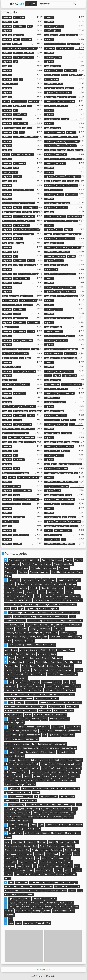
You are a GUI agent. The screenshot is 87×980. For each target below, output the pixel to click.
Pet (15, 181)
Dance (29, 645)
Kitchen (43, 752)
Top (44, 882)
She (28, 850)
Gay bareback (52, 698)
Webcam (48, 376)
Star (7, 870)
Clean (72, 616)
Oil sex (33, 800)
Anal (11, 560)
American (58, 564)
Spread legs (16, 846)
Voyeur (12, 903)
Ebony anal (35, 658)
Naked (68, 788)
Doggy (71, 650)
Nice (53, 788)
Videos (70, 903)
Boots (29, 584)
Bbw (24, 580)
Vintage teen (52, 903)
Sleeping (45, 833)
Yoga (11, 923)
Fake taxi (9, 670)
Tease (42, 886)
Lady (78, 764)
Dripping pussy (70, 234)
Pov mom (30, 817)
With (18, 911)
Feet (38, 662)
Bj (18, 580)
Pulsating (64, 813)
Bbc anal (29, 604)
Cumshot (60, 625)
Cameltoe (64, 633)
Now (53, 181)
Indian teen (64, 719)
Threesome (35, 882)
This (23, 890)
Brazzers (38, 584)
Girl (31, 686)
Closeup (52, 612)
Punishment (10, 821)
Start (77, 866)
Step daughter (33, 477)
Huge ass (55, 221)
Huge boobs (60, 177)
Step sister (19, 850)
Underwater (51, 899)
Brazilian (70, 600)
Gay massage (11, 686)
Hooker (28, 715)
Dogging (23, 650)
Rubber (16, 469)
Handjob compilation (14, 715)
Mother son (10, 784)
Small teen (24, 354)
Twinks (14, 895)
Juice (61, 727)
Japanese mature (12, 731)
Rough (21, 829)
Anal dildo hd (74, 247)
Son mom (77, 870)
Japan (54, 727)
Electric (26, 137)
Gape (47, 75)
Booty (79, 600)
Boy (55, 584)
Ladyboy (6, 101)
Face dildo (59, 371)
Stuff (27, 833)
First (53, 670)
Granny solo (70, 690)
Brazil (61, 588)
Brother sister (11, 588)
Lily (52, 764)
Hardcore (58, 711)
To (71, 886)
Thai (25, 882)
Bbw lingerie (28, 190)
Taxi (77, 886)
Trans (50, 886)
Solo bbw (33, 300)
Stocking (8, 850)
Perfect (8, 817)
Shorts (39, 874)
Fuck (17, 666)
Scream (25, 433)
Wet (46, 79)
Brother (42, 592)
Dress (51, 650)
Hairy (11, 702)
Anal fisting (69, 159)
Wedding (74, 907)
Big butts (31, 415)
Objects (63, 44)
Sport (48, 854)
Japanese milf (60, 731)
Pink (79, 805)
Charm (58, 380)
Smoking (70, 846)
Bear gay (18, 592)
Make (57, 451)
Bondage (62, 580)
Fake (17, 670)
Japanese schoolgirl (31, 748)
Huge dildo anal (19, 26)
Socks (21, 274)
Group (60, 690)
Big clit (48, 604)
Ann (21, 79)
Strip (42, 862)
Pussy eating (56, 817)
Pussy (22, 805)
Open (47, 221)
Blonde (60, 592)
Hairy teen (69, 711)
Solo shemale (33, 101)
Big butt (8, 604)
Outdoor (63, 796)
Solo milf (31, 429)
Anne (15, 79)
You (48, 923)
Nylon (11, 788)
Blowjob (20, 584)
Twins (64, 890)
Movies (47, 780)
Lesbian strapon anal (21, 225)
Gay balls (17, 314)
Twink (16, 890)
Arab (25, 560)
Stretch (69, 862)
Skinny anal (10, 866)
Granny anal (47, 682)
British (67, 596)
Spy (14, 842)
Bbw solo (7, 212)
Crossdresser (50, 256)
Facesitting (69, 666)
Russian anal (22, 825)
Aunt (7, 564)
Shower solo (71, 132)
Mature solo (20, 780)
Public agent (69, 805)
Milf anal (64, 776)
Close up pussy (51, 621)
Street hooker (19, 460)
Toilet (18, 882)
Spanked (28, 866)
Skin (63, 854)
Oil (46, 44)
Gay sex (16, 340)
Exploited (31, 331)
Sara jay (35, 850)
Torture (72, 890)
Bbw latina (49, 88)
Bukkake (8, 592)
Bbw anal (72, 584)
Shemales (60, 874)
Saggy (28, 862)
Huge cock (33, 208)
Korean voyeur (32, 752)
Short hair (59, 866)
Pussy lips (17, 278)
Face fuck (52, 674)
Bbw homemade (76, 150)
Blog (17, 4)
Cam (80, 621)
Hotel (62, 706)
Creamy (58, 292)
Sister (20, 833)
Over (47, 796)
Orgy (72, 796)
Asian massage (11, 568)
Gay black (43, 694)
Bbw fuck (24, 535)
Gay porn (23, 686)
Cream (8, 637)
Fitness (79, 670)
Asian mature (46, 564)
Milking (58, 517)
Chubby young (31, 48)
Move (57, 119)
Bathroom (60, 600)
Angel (35, 564)
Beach (71, 580)
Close (11, 612)
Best (12, 584)
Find (79, 662)
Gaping (29, 690)
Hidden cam (45, 702)
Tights (58, 128)
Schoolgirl (23, 870)
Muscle (55, 776)
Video (62, 903)
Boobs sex (70, 101)
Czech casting (44, 629)
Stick (15, 22)
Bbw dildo (17, 177)
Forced (30, 662)
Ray (72, 393)
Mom (11, 768)
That (62, 882)
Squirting (58, 870)
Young (19, 923)
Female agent (21, 678)
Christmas (9, 629)
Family (22, 662)
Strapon (60, 842)
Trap (57, 252)
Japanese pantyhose (50, 748)
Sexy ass (59, 154)
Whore (58, 66)
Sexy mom (71, 874)
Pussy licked (19, 817)
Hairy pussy (10, 711)
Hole (69, 706)
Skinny (47, 31)
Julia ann (26, 744)
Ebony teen (18, 239)
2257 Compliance (38, 976)
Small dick (29, 874)
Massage (35, 768)
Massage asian (74, 772)
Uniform (27, 899)
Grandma (50, 686)
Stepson (49, 870)
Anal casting (36, 568)
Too (36, 890)
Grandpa (63, 694)
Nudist (31, 788)
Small (5, 358)
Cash (45, 637)
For (66, 662)
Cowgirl (33, 629)
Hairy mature (61, 715)
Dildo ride (65, 252)
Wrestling (26, 911)
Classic (56, 629)
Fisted (24, 115)
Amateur (68, 560)
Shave (22, 499)
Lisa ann (78, 760)
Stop (51, 858)
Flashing (50, 666)
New (5, 243)
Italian (5, 522)
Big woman (69, 544)
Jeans (21, 735)
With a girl (9, 911)
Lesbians (45, 764)
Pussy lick (54, 813)
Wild (56, 907)
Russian (33, 825)
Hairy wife (59, 26)
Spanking (35, 833)
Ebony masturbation (69, 349)
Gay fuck (68, 530)
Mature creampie (34, 780)
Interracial (35, 719)
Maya (15, 451)
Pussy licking (42, 817)
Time (15, 886)
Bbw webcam (8, 48)
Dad (7, 650)
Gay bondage (10, 698)
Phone (48, 809)
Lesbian (12, 760)
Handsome (76, 702)
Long (15, 35)
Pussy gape (10, 809)
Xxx (10, 919)
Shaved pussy (57, 833)
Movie (19, 776)
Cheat (31, 641)
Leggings (68, 760)
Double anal (43, 654)
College (23, 637)
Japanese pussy (32, 739)
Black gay (20, 596)
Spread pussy (57, 850)
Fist (4, 203)
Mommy (27, 776)
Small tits (19, 874)
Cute (30, 621)
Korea (11, 752)
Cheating (38, 621)
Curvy (73, 633)
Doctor (37, 645)
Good (72, 694)
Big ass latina (19, 517)
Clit (6, 625)
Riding (11, 825)
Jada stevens (60, 141)
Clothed (58, 57)
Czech (48, 616)
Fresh (60, 662)
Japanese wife (74, 731)
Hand (33, 706)
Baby (54, 588)
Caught (62, 621)
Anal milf (78, 560)
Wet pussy (49, 530)
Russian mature (76, 825)
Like (7, 764)
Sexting (16, 495)
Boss (37, 596)
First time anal (61, 522)
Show (47, 433)
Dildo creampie (33, 323)
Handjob (19, 702)
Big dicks (59, 424)
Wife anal (64, 907)
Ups (19, 899)
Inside (19, 719)
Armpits (57, 526)
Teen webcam (53, 890)
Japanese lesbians (16, 727)
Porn (47, 486)
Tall (56, 886)
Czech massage (20, 616)
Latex (5, 172)
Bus (39, 580)
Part (75, 809)
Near (75, 473)
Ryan (41, 825)
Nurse (19, 792)
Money (62, 772)
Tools (22, 895)
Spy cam (45, 850)
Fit (75, 674)
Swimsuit (19, 858)
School (75, 842)
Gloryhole (38, 690)
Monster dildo (27, 340)
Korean (20, 752)
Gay (5, 296)
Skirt (68, 858)
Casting (33, 616)
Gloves (8, 690)
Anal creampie (68, 572)
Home (20, 706)
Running (34, 274)
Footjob (41, 666)
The (42, 890)
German (58, 682)
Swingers (9, 858)
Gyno (63, 97)
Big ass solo (49, 132)
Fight (43, 674)
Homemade (10, 706)
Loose (58, 499)
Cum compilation (73, 625)
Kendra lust (19, 756)
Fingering (9, 666)
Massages (74, 776)
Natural (27, 792)
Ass (43, 560)
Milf (52, 768)
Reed (22, 358)
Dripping (48, 234)
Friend (69, 674)
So (35, 866)
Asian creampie (50, 568)
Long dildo (18, 119)
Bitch (21, 35)
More (47, 384)
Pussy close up (17, 813)
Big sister (74, 221)
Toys (15, 62)
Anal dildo (59, 35)
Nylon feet (9, 792)
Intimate (53, 719)
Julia (34, 744)
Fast (46, 670)
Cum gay (35, 230)
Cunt (51, 625)
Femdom (13, 662)
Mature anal (16, 772)
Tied (56, 882)
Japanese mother (73, 727)
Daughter (12, 477)
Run (15, 274)
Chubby (8, 616)
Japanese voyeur (45, 744)
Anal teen (59, 137)
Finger (60, 670)
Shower (27, 846)
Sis (56, 846)
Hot (27, 706)
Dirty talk (57, 376)
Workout (64, 911)
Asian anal (23, 572)
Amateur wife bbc (55, 560)
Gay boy (17, 115)
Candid (22, 621)
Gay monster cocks (21, 411)
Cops (15, 637)
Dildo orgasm (19, 17)
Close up (14, 625)
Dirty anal (34, 650)
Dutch (24, 101)
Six (56, 269)
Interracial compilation (14, 723)
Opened (19, 796)
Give (58, 686)
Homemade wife (62, 150)
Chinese (32, 612)
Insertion (59, 190)
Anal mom (45, 572)
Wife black (26, 907)
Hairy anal (53, 706)
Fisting (45, 662)
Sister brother (11, 862)
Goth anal (73, 296)
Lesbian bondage (24, 764)
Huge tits (59, 70)
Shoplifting (49, 874)
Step (5, 477)
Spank (56, 854)
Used (22, 132)
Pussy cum (68, 817)
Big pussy (7, 128)
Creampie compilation (33, 633)
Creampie (42, 612)
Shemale (69, 833)
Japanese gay (60, 744)
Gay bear (53, 694)
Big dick (51, 592)
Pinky (25, 318)
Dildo (5, 327)
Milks (65, 517)
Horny (41, 711)
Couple (48, 633)
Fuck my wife (18, 674)
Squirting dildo (73, 181)
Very (42, 903)
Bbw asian (26, 504)
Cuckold (62, 612)
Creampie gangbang (13, 633)
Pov (54, 805)
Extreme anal (28, 57)
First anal (9, 678)
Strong (65, 469)
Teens (30, 895)
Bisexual (76, 596)
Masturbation (51, 772)
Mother (60, 768)
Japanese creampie (13, 748)
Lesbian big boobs (74, 177)
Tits (50, 882)
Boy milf (29, 608)
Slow (69, 854)
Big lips (58, 535)
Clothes (8, 641)
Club (55, 633)
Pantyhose (31, 805)
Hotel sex (72, 517)
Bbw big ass (27, 128)
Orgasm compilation (27, 438)
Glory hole (39, 686)
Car (22, 625)
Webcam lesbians (74, 216)
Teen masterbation (62, 358)
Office (55, 796)
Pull (19, 821)
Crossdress (67, 637)
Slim (51, 866)
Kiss (72, 752)
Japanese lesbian (33, 735)
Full (41, 670)
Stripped (39, 870)
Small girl (43, 866)
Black (53, 580)
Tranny (23, 886)
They (63, 539)
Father (8, 674)
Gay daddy (39, 698)
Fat (23, 670)
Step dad (60, 858)
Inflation (17, 39)
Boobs (12, 580)
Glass (30, 26)
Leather (58, 760)
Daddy (43, 650)
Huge (15, 110)
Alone (79, 572)
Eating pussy (57, 658)
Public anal (28, 821)
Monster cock (35, 411)
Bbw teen (69, 88)
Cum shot (34, 137)
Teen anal (33, 886)
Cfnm (41, 616)
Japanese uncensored (14, 739)
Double (14, 650)
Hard (5, 300)
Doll (27, 654)
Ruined (16, 53)
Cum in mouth (11, 621)
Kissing (52, 752)
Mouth (72, 780)
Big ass (31, 580)
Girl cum (8, 694)
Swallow (29, 854)
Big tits (47, 584)
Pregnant (13, 805)
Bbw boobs (60, 101)
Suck (35, 862)
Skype (76, 854)
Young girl (40, 923)
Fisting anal (60, 442)
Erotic (25, 658)
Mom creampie (23, 768)
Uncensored (38, 899)
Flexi (15, 455)
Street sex (78, 464)
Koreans (8, 756)
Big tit (38, 608)
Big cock (69, 588)
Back (7, 608)
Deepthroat (61, 650)
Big (6, 584)
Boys (57, 398)
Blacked (62, 584)
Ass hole (59, 309)
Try (68, 882)
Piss (48, 805)
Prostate (6, 154)
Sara (31, 870)
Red (7, 829)
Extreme (45, 658)
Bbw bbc (49, 600)
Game (78, 686)
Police (35, 813)
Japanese (30, 727)
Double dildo (27, 39)
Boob (73, 420)
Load (27, 274)
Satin (21, 854)
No (18, 788)
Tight (75, 882)
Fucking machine (28, 221)
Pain (5, 84)
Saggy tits (7, 44)
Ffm (35, 670)
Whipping (37, 911)
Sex (6, 854)
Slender (49, 862)
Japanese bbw (11, 735)
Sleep (77, 833)
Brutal (10, 203)
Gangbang (35, 682)
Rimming (30, 829)
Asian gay (17, 318)
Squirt (47, 181)
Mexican (8, 780)
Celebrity (72, 621)
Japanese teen (46, 731)
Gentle (23, 694)
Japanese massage (29, 731)
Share (13, 870)
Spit (37, 858)
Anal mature (64, 568)
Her (36, 702)
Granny (18, 682)
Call (63, 629)
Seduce (69, 866)
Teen (11, 882)
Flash (72, 662)
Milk (7, 772)
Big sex (74, 358)
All (38, 560)
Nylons (76, 788)
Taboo (8, 886)
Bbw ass (18, 305)
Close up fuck (22, 629)
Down (16, 168)
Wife (5, 438)
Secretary (75, 850)
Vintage (34, 903)
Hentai (55, 702)
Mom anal (9, 776)
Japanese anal (68, 735)
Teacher (64, 886)
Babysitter (53, 608)
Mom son (69, 768)
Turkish (8, 890)
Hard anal (38, 715)
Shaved (8, 837)
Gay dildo (17, 137)
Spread (12, 833)
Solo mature (27, 212)
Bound (28, 600)
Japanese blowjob (69, 748)
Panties (44, 813)
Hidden (29, 702)
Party (55, 809)
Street (47, 464)
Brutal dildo (29, 203)
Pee (58, 97)
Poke (29, 106)
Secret (8, 878)
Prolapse (60, 48)
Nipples (36, 792)
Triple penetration (68, 274)
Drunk (11, 645)
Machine (6, 221)
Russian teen (51, 825)
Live (13, 764)
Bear (78, 588)
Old (41, 796)
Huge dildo (7, 17)
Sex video (78, 384)
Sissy (68, 842)
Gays (21, 698)
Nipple (60, 788)
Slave (42, 846)
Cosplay (43, 625)
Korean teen (63, 752)
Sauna (13, 854)
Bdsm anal (38, 600)
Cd (4, 380)
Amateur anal (10, 572)
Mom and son (37, 772)
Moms (46, 776)
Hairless (26, 278)
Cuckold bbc (55, 637)
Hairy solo (49, 715)
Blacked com (66, 433)
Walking (78, 159)
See (66, 850)
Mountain (65, 119)
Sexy (21, 862)
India (26, 719)
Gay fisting (73, 185)
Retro (13, 829)
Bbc (78, 580)
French (25, 666)
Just (44, 735)
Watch (16, 499)
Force (33, 666)
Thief (30, 890)
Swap (19, 866)
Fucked (16, 535)
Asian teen (69, 564)
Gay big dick (68, 686)
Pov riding (17, 420)
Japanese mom (43, 727)
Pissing (29, 809)
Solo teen (26, 349)
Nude (46, 788)
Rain (57, 393)
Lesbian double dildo (63, 93)
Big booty (23, 588)
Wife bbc (47, 911)
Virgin (26, 903)
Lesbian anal (50, 48)
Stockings (29, 858)
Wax (72, 911)
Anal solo (15, 564)
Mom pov (21, 784)
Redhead (63, 825)
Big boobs (49, 336)
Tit (14, 530)
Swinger (31, 842)
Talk (75, 376)
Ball (45, 608)
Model (58, 469)
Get (16, 694)
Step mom (42, 842)
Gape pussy (50, 690)
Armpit (65, 526)
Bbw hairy (18, 604)
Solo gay (59, 84)
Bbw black (17, 190)
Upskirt (12, 899)
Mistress (32, 784)
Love (41, 760)
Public (41, 805)
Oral (16, 800)
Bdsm (45, 580)
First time (69, 670)
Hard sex (17, 230)
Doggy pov (69, 371)
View (19, 903)
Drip (33, 654)
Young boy (28, 923)
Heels (49, 711)
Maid (78, 768)
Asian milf (26, 564)
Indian (11, 719)
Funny (61, 674)
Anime (32, 560)
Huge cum (26, 230)
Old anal (24, 800)
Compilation (50, 97)
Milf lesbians (60, 402)
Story (62, 846)
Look (36, 764)
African (8, 576)
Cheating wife (35, 637)
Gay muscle (18, 690)
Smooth (22, 842)
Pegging (20, 809)
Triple (72, 239)
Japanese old (54, 735)
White (55, 911)
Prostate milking (28, 154)
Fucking (68, 495)
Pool (73, 813)
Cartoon (34, 625)
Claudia (58, 327)
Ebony (12, 658)
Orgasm (29, 796)
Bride (14, 608)
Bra (65, 154)
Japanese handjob (12, 744)
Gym (73, 682)
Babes (58, 491)
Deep (45, 645)
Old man (8, 800)
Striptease (39, 854)
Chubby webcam (9, 429)
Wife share (9, 915)
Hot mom (65, 702)
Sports (67, 870)
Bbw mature (58, 604)
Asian (18, 560)
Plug (35, 212)
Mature (45, 768)
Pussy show (65, 809)
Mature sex (59, 194)
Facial (59, 666)
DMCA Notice (51, 976)
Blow (15, 424)
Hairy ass (31, 261)
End (18, 658)
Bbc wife (19, 600)
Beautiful (69, 592)
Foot (53, 662)
